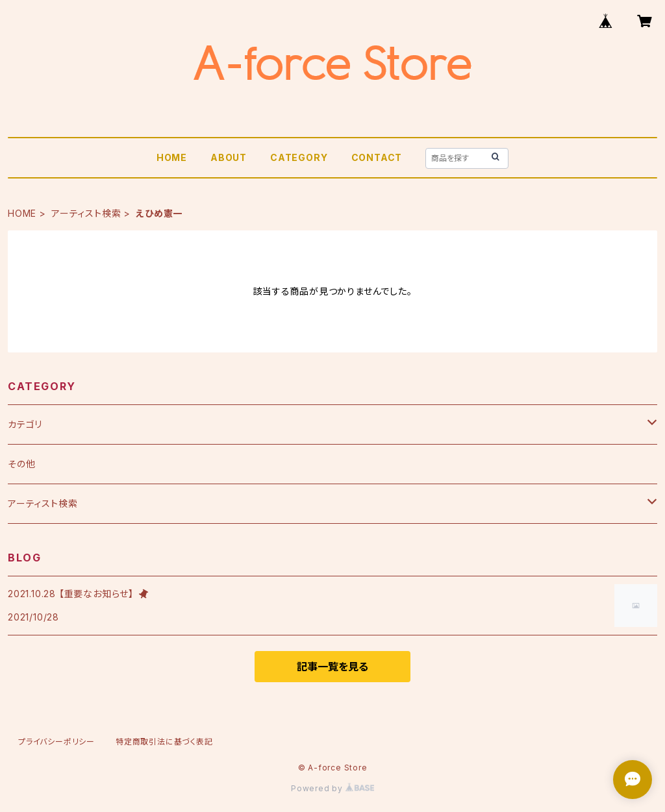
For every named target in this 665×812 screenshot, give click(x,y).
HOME (172, 157)
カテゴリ (25, 424)
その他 (21, 464)
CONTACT (377, 157)
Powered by (332, 788)
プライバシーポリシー (56, 742)
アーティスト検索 (86, 213)
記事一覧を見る (332, 667)
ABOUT (229, 157)
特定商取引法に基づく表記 (164, 742)
